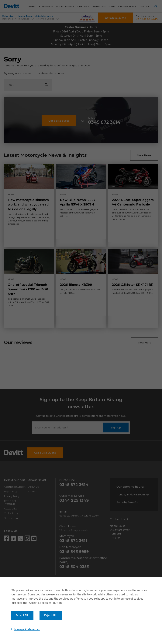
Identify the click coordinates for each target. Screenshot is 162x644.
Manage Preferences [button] (27, 629)
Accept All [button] (22, 615)
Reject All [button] (50, 615)
